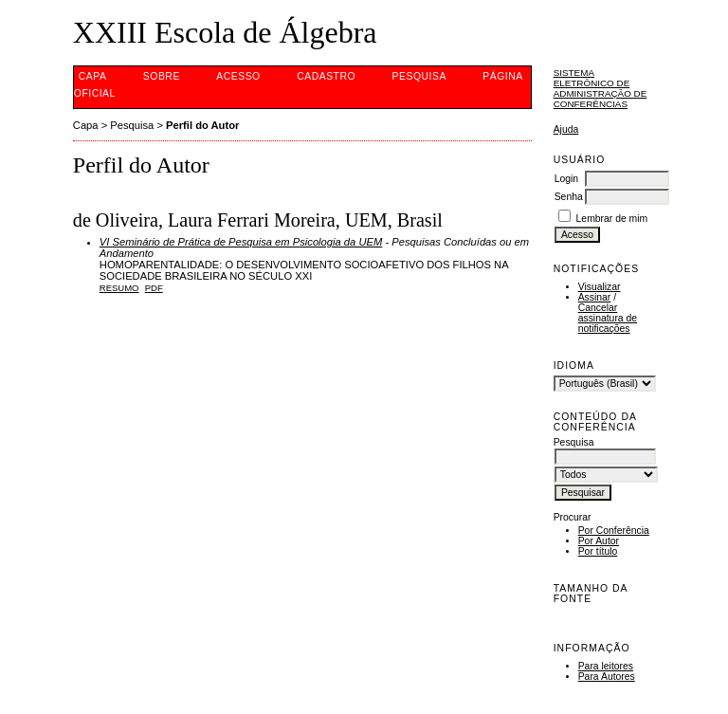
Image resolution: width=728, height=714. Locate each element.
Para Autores (607, 677)
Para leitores (606, 666)
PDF (154, 288)
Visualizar (600, 287)
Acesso (238, 76)
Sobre (162, 76)
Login (566, 179)
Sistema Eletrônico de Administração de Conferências (601, 88)
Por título (598, 551)
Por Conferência (614, 531)
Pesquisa (419, 76)
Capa (93, 76)
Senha (569, 197)
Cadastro (326, 76)
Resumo (119, 288)
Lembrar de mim (612, 219)
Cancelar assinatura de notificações (608, 318)
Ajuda (566, 129)
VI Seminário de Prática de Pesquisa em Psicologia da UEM (241, 242)
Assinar (595, 297)
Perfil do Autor (202, 125)
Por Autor (599, 541)
